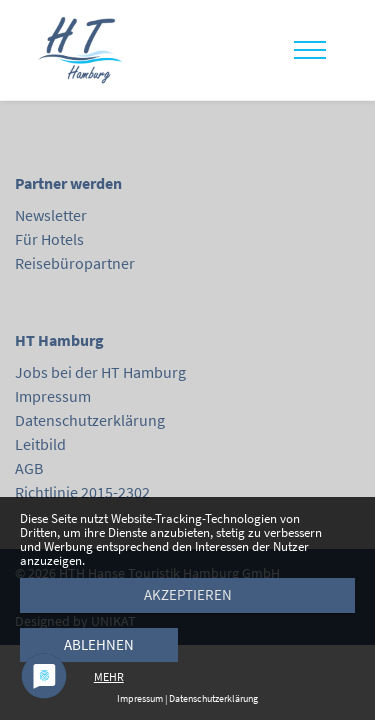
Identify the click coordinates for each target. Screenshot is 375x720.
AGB (29, 468)
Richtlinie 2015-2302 (82, 492)
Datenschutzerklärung (90, 420)
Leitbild (40, 444)
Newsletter (51, 215)
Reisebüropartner (75, 263)
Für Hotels (49, 239)
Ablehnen (99, 644)
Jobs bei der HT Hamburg (100, 372)
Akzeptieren (188, 594)
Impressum (53, 396)
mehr (109, 676)
